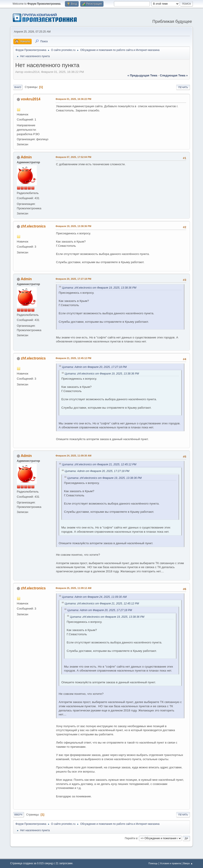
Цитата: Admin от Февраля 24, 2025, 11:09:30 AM (94, 597)
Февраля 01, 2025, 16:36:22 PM (73, 99)
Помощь (153, 863)
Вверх (19, 815)
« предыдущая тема (142, 75)
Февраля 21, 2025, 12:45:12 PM (73, 358)
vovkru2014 (31, 99)
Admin (26, 157)
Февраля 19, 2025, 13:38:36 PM (73, 226)
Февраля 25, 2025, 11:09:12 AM (73, 588)
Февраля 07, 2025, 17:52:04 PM (73, 157)
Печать (183, 87)
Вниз (18, 87)
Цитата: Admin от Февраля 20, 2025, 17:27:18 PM (94, 367)
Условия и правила (170, 863)
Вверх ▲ (188, 863)
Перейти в (131, 838)
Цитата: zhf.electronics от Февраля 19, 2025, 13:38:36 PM (99, 288)
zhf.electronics (33, 226)
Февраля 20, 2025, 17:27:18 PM (73, 279)
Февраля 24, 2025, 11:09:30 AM (73, 456)
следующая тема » (174, 75)
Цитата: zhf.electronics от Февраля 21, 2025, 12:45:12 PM (99, 464)
